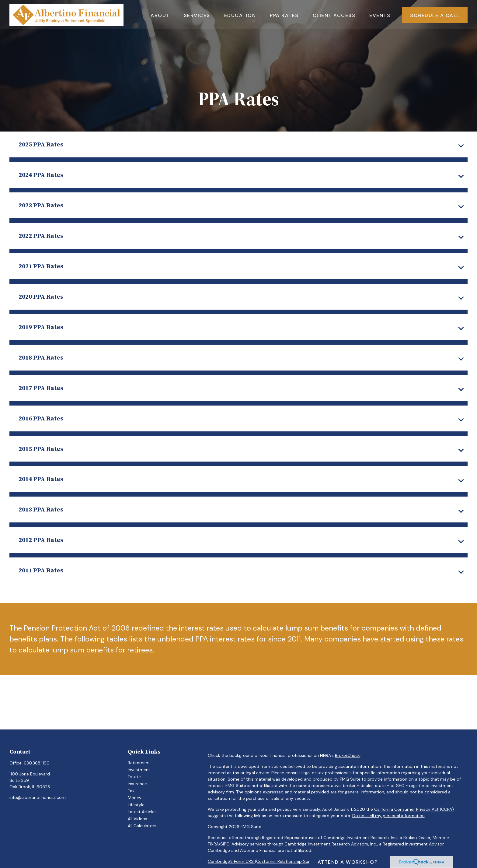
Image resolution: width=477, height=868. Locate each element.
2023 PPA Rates (41, 205)
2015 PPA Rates (41, 449)
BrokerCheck (347, 755)
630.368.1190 (37, 763)
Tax (131, 791)
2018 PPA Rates (41, 357)
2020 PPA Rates (41, 296)
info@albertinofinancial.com (38, 797)
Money (135, 798)
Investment (139, 770)
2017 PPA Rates (41, 388)
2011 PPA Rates (41, 570)
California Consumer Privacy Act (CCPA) (414, 809)
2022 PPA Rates (41, 235)
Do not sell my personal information (388, 816)
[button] (160, 14)
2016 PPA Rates (41, 418)
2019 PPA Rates (41, 327)
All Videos (138, 819)
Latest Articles (142, 812)
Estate (134, 777)
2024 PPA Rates (41, 175)
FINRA (213, 844)
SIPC (225, 844)
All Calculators (142, 826)
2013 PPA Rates (41, 509)
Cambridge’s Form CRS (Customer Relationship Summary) (267, 861)
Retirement (139, 763)
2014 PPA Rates (41, 479)
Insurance (137, 784)
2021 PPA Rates (41, 266)
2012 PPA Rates (41, 540)
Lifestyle (136, 805)
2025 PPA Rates (41, 144)
